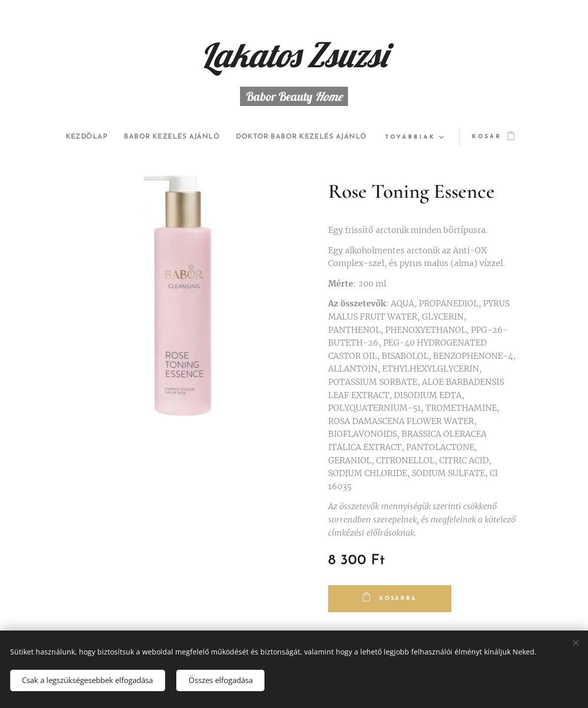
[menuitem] (156, 137)
